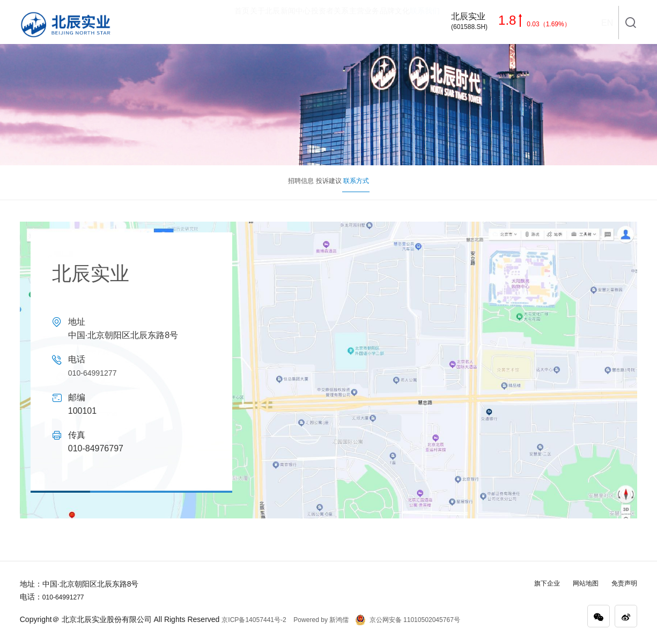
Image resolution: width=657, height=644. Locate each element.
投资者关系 (285, 22)
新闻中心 (238, 22)
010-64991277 (96, 373)
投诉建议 (329, 182)
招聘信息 (246, 182)
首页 (160, 22)
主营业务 (331, 22)
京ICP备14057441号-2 (259, 619)
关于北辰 (195, 22)
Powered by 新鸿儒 (331, 619)
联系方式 (411, 189)
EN (606, 23)
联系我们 (417, 22)
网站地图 (579, 583)
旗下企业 (536, 583)
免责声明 (622, 583)
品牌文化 (374, 22)
